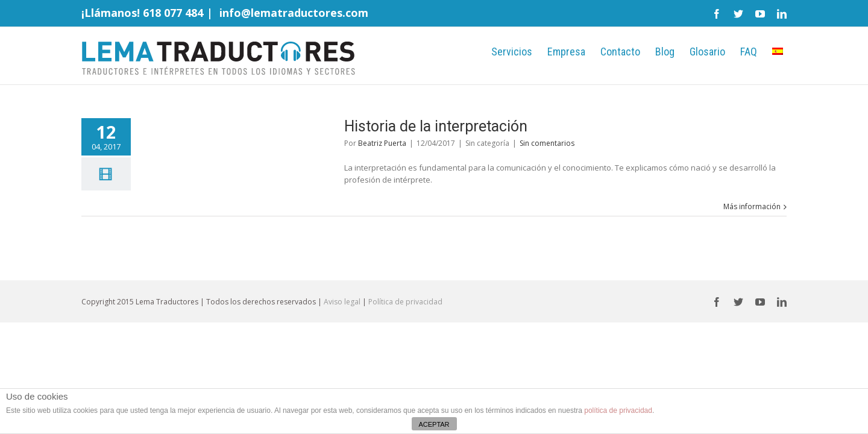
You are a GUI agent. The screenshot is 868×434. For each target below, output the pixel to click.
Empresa (506, 52)
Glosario (683, 52)
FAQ (737, 52)
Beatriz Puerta (382, 143)
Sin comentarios (547, 143)
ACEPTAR (434, 424)
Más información (752, 206)
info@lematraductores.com (294, 13)
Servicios (439, 52)
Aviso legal (342, 302)
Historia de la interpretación (436, 126)
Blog (629, 52)
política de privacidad (618, 410)
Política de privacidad (405, 302)
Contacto (572, 52)
